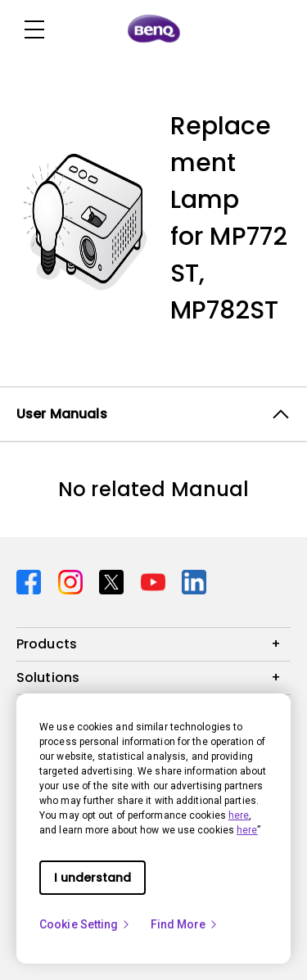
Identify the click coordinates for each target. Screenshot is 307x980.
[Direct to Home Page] (154, 29)
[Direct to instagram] (72, 581)
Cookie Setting (85, 924)
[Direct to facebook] (31, 581)
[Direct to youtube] (155, 581)
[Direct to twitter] (113, 581)
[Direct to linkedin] (194, 581)
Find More (185, 924)
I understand (93, 878)
